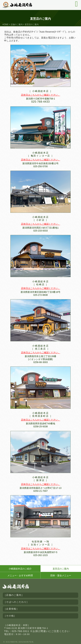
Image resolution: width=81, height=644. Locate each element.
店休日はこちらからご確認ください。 (41, 95)
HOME (5, 24)
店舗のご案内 (17, 24)
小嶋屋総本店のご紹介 (20, 569)
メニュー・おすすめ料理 (20, 575)
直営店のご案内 (61, 569)
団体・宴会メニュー (61, 575)
